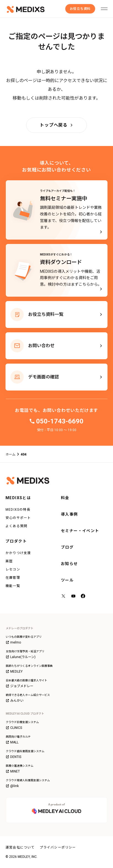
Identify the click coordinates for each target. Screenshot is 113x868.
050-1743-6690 (60, 421)
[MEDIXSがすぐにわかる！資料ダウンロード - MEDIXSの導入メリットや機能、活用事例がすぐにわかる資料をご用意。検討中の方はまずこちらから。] (57, 270)
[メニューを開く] (104, 9)
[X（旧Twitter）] (64, 596)
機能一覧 (13, 586)
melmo (13, 642)
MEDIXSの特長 (18, 510)
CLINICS (14, 728)
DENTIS (14, 757)
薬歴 (9, 561)
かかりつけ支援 (18, 553)
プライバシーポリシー (58, 847)
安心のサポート (18, 518)
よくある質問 (16, 526)
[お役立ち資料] (80, 9)
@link (12, 786)
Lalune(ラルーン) (21, 657)
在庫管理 (13, 578)
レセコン (13, 569)
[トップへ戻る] (57, 125)
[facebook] (83, 597)
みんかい (15, 701)
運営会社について (20, 847)
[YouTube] (74, 596)
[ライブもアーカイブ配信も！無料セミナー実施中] (57, 210)
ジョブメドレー (20, 686)
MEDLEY (14, 672)
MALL (12, 742)
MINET (13, 771)
